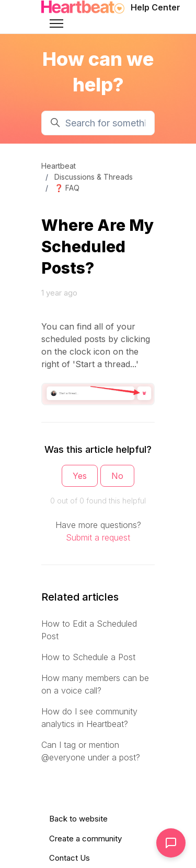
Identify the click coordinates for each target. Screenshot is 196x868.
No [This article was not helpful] (117, 476)
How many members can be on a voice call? (95, 684)
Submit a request (98, 537)
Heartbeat (59, 166)
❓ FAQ (67, 188)
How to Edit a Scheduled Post (89, 630)
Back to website (78, 819)
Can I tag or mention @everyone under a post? (91, 751)
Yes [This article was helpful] (80, 476)
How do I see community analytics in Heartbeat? (89, 718)
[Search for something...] (98, 123)
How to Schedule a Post (88, 657)
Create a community (85, 838)
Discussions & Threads (94, 177)
